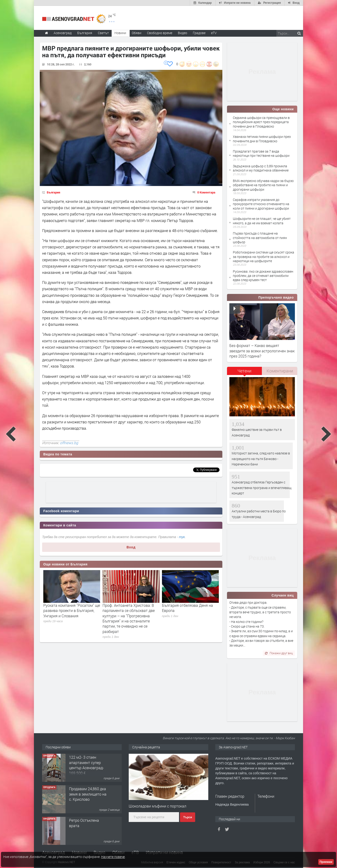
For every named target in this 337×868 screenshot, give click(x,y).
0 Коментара (206, 192)
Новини (120, 33)
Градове (199, 33)
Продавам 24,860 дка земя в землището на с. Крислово (88, 794)
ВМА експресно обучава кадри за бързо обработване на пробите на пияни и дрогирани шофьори (263, 185)
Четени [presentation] (244, 371)
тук (182, 537)
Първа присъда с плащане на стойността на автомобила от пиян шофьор (260, 238)
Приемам (326, 862)
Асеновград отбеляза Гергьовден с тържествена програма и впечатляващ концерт (262, 488)
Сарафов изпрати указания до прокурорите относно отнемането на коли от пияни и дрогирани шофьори (261, 204)
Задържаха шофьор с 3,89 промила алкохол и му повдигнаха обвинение (261, 168)
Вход (131, 547)
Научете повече (113, 857)
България (53, 192)
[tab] (245, 373)
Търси (188, 817)
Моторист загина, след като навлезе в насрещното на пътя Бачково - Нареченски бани (261, 459)
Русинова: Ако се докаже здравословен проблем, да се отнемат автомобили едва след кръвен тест (263, 276)
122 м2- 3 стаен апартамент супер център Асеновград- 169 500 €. (86, 765)
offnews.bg (69, 443)
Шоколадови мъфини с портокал (158, 806)
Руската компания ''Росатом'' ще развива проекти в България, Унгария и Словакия (72, 611)
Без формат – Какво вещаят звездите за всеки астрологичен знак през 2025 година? (262, 351)
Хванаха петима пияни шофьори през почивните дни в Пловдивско (262, 139)
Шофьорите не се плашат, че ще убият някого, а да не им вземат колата (262, 221)
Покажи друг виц (279, 653)
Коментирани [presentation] (280, 371)
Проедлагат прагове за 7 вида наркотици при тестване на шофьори (261, 153)
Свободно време (160, 33)
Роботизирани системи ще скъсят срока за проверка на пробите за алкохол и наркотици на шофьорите (264, 256)
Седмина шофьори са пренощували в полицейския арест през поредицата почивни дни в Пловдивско (261, 122)
